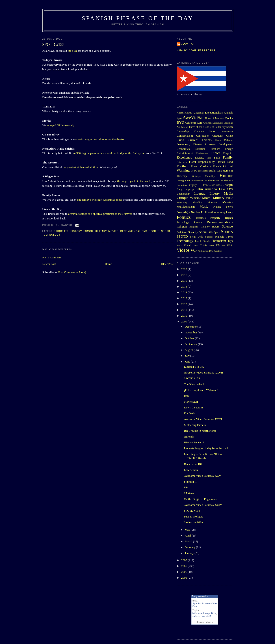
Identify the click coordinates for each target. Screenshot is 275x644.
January (190, 553)
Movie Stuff (191, 402)
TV (218, 245)
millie (229, 198)
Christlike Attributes (213, 123)
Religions (194, 227)
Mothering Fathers (195, 425)
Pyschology (183, 222)
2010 (185, 316)
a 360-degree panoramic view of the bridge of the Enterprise (110, 153)
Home (108, 264)
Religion (182, 226)
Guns (198, 171)
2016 (185, 281)
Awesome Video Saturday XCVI (203, 419)
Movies (113, 231)
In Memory (227, 181)
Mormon (212, 203)
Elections (215, 149)
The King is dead (194, 384)
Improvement (197, 181)
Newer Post (49, 264)
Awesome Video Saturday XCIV (203, 505)
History (76, 231)
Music (204, 206)
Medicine (195, 198)
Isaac (206, 185)
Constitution (203, 136)
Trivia (204, 245)
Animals (228, 113)
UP (186, 487)
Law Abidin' (191, 470)
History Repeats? (194, 442)
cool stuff (206, 616)
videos (196, 616)
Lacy (180, 189)
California (191, 123)
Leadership (183, 194)
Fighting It (190, 482)
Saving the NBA (194, 522)
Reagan (198, 222)
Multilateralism (186, 207)
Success (209, 237)
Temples (207, 241)
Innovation (182, 185)
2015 (185, 287)
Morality (197, 203)
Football (183, 166)
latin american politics (204, 613)
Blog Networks (200, 596)
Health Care (215, 171)
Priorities (201, 218)
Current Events (200, 140)
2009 (185, 321)
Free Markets (201, 166)
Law (222, 189)
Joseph (228, 185)
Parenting (221, 212)
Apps (179, 118)
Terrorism (219, 241)
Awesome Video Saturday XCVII (204, 372)
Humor (88, 231)
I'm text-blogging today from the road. (206, 448)
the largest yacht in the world (134, 181)
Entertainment (185, 153)
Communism (227, 132)
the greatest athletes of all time (81, 167)
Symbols (219, 237)
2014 (185, 292)
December (191, 327)
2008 (185, 560)
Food (230, 162)
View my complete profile (196, 50)
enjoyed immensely (60, 125)
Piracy (230, 212)
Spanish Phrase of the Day (138, 18)
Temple (198, 241)
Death (218, 140)
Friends (217, 166)
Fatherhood (182, 162)
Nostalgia (184, 212)
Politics (184, 217)
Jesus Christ (216, 185)
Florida (221, 162)
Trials (196, 246)
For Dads (189, 413)
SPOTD (166, 231)
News (230, 207)
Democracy (184, 144)
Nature (217, 207)
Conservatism (185, 136)
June (188, 362)
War (194, 250)
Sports (154, 231)
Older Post (167, 264)
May (188, 530)
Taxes (229, 237)
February (190, 547)
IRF (200, 185)
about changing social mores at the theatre (100, 139)
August (189, 350)
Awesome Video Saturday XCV (202, 476)
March (189, 541)
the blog (72, 51)
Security (193, 232)
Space (217, 232)
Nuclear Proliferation (203, 212)
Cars (200, 123)
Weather (218, 251)
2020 (185, 269)
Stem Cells (197, 237)
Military (101, 231)
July (187, 356)
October (190, 338)
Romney (205, 227)
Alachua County (184, 113)
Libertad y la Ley (194, 367)
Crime (229, 136)
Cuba (181, 140)
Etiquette (61, 231)
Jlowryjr (188, 44)
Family (228, 157)
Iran (186, 396)
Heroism (228, 171)
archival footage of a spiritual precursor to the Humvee (100, 214)
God (193, 171)
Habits (205, 171)
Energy (229, 149)
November (191, 332)
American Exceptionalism (208, 113)
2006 (185, 572)
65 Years (189, 493)
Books (229, 118)
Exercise (199, 158)
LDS (230, 189)
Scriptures (182, 232)
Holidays (197, 176)
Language (189, 189)
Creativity (218, 136)
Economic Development (219, 145)
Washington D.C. (206, 251)
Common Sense (205, 132)
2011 (185, 310)
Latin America (206, 189)
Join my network (205, 622)
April (188, 536)
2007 (185, 566)
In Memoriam (212, 181)
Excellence (184, 157)
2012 (185, 304)
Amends (189, 437)
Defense (228, 140)
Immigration (183, 181)
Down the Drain (193, 407)
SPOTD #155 (53, 45)
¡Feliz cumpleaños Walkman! (201, 390)
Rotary (216, 227)
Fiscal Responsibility (202, 162)
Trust (212, 246)
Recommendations (134, 231)
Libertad (200, 193)
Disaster (197, 145)
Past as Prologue (194, 516)
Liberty (215, 193)
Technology (51, 235)
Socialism (206, 232)
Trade (180, 246)
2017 (185, 275)
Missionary (182, 203)
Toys (230, 241)
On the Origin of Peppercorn (201, 499)
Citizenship (183, 132)
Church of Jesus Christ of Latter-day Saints (210, 127)
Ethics (216, 153)
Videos (183, 250)
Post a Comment (52, 257)
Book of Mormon (215, 118)
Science (227, 226)
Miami (207, 198)
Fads (209, 158)
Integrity (192, 185)
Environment (202, 153)
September (191, 344)
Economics (183, 149)
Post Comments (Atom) (72, 272)
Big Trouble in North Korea (200, 431)
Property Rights (221, 218)
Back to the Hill (193, 464)
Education (200, 149)
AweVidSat (193, 117)
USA (230, 245)
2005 (185, 578)
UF (224, 246)
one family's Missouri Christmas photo (100, 200)
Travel (187, 245)
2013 (185, 298)
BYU (181, 122)
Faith (217, 158)
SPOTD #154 (192, 511)
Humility (210, 176)
